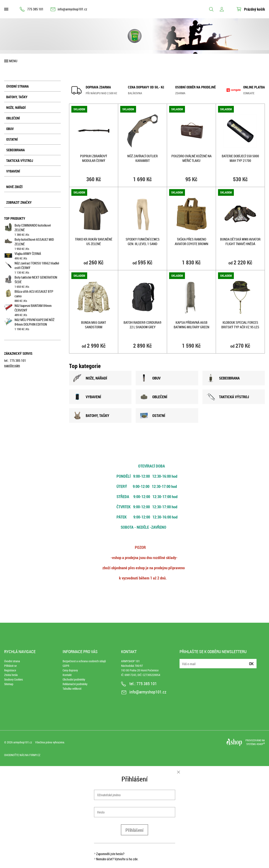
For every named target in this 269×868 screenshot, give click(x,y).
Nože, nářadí (16, 108)
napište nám (12, 366)
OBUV (150, 378)
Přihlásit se (10, 666)
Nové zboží (14, 187)
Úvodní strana (17, 86)
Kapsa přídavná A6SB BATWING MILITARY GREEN (192, 325)
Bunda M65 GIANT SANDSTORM (94, 325)
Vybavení (13, 171)
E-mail (183, 661)
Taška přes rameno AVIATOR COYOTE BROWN (192, 242)
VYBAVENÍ (87, 397)
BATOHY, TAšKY (91, 415)
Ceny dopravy (70, 670)
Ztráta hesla (11, 675)
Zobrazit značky (19, 202)
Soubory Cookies (14, 679)
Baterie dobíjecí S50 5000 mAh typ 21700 (240, 158)
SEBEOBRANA (223, 378)
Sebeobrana (15, 150)
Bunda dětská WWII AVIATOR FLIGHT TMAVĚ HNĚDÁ (240, 242)
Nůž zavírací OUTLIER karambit (143, 158)
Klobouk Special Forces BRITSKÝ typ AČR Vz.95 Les (240, 325)
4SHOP (261, 744)
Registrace (10, 670)
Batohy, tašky (17, 97)
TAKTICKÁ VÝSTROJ (228, 397)
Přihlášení (134, 830)
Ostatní (12, 139)
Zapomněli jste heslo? (110, 854)
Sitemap (9, 684)
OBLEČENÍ (154, 397)
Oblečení (13, 118)
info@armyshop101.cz (72, 9)
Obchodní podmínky (74, 679)
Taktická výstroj (20, 161)
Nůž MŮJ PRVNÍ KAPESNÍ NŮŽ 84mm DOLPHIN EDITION (35, 322)
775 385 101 (35, 9)
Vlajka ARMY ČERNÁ (28, 254)
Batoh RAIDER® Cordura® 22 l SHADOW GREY (143, 325)
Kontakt (67, 675)
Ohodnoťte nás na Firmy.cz (22, 755)
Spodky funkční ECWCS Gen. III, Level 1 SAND (143, 242)
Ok (251, 664)
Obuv (10, 129)
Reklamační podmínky (75, 684)
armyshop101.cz (23, 742)
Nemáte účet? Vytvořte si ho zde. (117, 859)
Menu (13, 61)
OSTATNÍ (152, 415)
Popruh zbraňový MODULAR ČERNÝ (94, 158)
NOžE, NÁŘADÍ (90, 378)
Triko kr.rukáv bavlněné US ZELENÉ (94, 242)
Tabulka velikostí (72, 689)
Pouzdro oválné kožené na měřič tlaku (192, 158)
